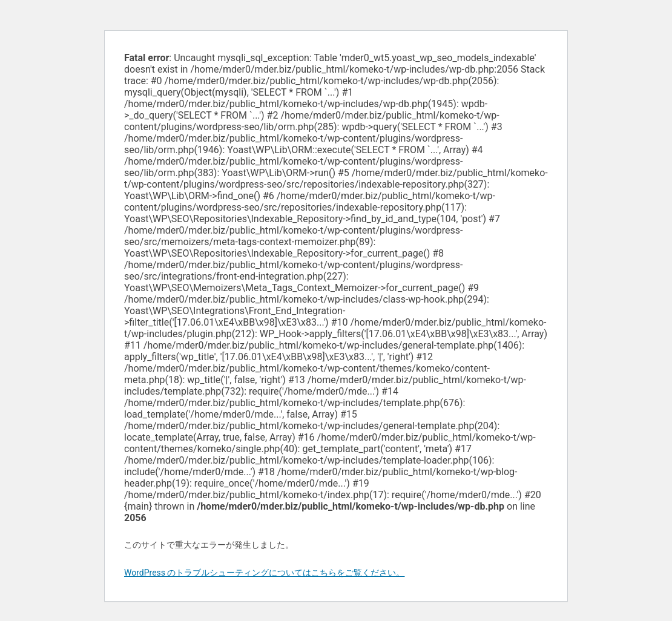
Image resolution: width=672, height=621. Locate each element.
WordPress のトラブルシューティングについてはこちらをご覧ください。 (265, 573)
